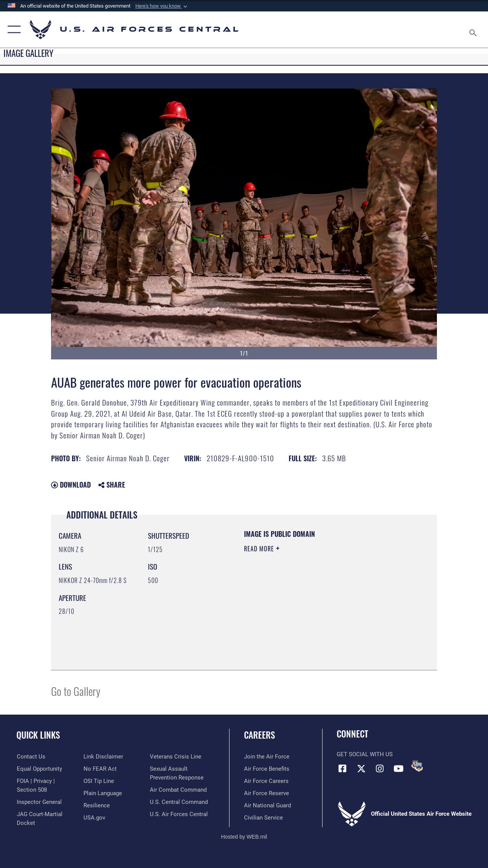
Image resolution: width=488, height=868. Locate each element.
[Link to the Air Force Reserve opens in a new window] (266, 793)
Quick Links (38, 735)
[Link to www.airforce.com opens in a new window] (267, 757)
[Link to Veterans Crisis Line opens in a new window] (176, 757)
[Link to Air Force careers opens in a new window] (266, 781)
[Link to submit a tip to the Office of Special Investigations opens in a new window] (98, 781)
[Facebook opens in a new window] (342, 768)
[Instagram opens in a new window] (380, 768)
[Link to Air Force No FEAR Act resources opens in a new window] (100, 769)
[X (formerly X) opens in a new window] (361, 768)
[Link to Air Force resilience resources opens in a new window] (96, 805)
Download (71, 485)
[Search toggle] (474, 29)
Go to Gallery (76, 691)
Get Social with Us (365, 754)
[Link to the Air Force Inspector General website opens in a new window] (39, 802)
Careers (259, 735)
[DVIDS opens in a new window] (417, 766)
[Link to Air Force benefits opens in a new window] (267, 769)
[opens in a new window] (102, 793)
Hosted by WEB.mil (244, 837)
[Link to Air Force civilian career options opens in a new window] (263, 818)
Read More (260, 549)
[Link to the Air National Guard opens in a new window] (267, 805)
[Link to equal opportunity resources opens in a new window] (39, 769)
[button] (162, 6)
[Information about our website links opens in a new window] (103, 757)
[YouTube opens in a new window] (398, 768)
